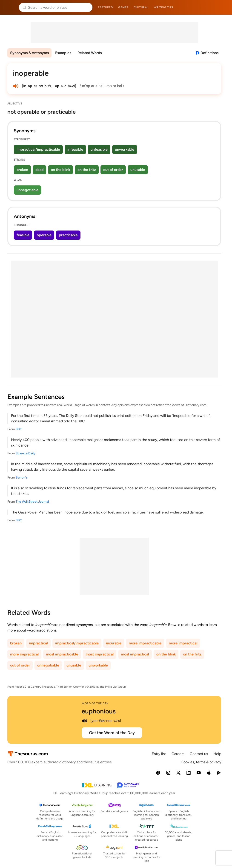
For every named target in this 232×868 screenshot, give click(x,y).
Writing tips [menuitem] (163, 7)
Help (217, 754)
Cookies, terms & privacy (201, 762)
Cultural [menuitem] (141, 7)
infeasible (75, 149)
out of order (113, 170)
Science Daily (25, 453)
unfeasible (99, 149)
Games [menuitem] (123, 7)
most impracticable (62, 654)
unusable (138, 170)
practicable (68, 235)
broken (22, 170)
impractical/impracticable (38, 149)
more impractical (183, 643)
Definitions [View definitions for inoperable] (209, 53)
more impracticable (145, 643)
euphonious (99, 711)
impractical (38, 643)
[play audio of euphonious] (84, 721)
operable (44, 235)
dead (39, 170)
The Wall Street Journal (32, 502)
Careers (178, 754)
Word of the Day (95, 703)
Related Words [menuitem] (90, 53)
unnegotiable (27, 190)
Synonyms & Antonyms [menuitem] (29, 53)
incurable (114, 643)
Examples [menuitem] (63, 53)
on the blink (60, 170)
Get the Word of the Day (112, 733)
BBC (19, 429)
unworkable (125, 149)
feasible (23, 235)
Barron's (22, 477)
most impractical (100, 654)
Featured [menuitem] (105, 7)
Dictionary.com (222, 7)
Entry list (159, 754)
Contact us (199, 754)
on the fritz (87, 170)
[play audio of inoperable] (16, 86)
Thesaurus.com (10, 7)
